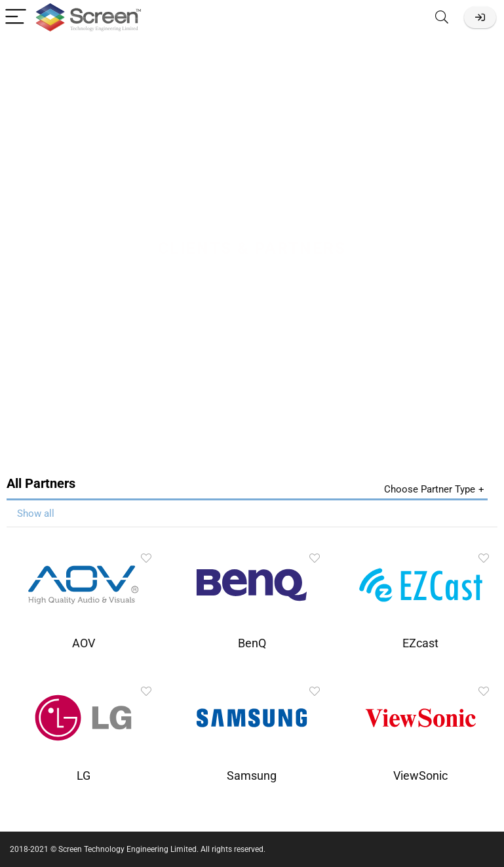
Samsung (252, 776)
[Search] (442, 17)
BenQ (252, 643)
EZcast (420, 643)
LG (84, 776)
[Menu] (16, 17)
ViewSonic (420, 776)
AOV (84, 643)
